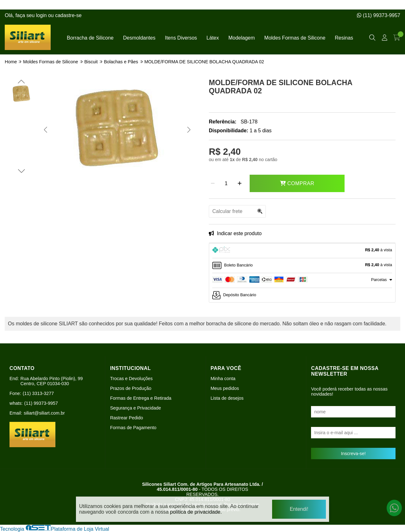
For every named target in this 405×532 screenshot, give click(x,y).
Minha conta (223, 379)
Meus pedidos (225, 388)
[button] (45, 130)
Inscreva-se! (353, 454)
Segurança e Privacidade (136, 408)
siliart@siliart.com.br (44, 413)
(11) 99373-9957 (379, 15)
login (42, 15)
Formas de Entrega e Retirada (141, 398)
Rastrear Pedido (127, 418)
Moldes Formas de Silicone (295, 38)
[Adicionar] (240, 184)
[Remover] (213, 184)
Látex (213, 38)
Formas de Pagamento (133, 428)
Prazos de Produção (131, 388)
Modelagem (242, 38)
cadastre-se (68, 15)
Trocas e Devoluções (131, 379)
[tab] (302, 251)
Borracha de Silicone (90, 38)
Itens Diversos (181, 38)
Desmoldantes (139, 38)
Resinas (344, 38)
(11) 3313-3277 (38, 393)
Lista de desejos (227, 398)
